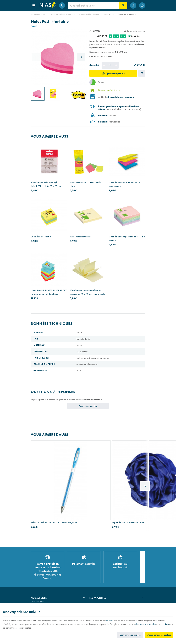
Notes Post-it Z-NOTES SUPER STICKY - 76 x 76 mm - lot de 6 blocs (49, 292)
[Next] (81, 57)
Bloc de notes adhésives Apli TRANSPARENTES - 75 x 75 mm (46, 184)
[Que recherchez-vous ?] (93, 5)
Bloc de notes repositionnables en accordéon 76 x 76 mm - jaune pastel (88, 292)
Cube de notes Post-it (41, 237)
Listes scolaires (37, 563)
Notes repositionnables (81, 237)
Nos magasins (96, 567)
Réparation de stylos (40, 572)
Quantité (94, 65)
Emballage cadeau (39, 580)
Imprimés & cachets (39, 576)
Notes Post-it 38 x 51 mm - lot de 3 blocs (86, 184)
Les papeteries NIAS (39, 14)
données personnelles (146, 624)
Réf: (91, 31)
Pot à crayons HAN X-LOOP (122, 479)
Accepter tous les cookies (159, 635)
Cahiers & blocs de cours (90, 14)
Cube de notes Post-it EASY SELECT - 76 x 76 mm (126, 184)
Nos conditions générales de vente (46, 602)
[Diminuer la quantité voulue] (104, 65)
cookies (110, 620)
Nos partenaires (97, 572)
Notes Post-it (109, 14)
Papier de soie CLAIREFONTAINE (86, 479)
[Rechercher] (123, 5)
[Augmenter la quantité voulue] (116, 65)
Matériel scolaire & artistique (63, 14)
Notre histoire (95, 563)
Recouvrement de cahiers (42, 567)
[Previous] (36, 57)
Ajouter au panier (115, 73)
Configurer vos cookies (130, 635)
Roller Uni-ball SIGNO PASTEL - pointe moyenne (46, 481)
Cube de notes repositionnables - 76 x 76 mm (127, 238)
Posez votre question (136, 31)
